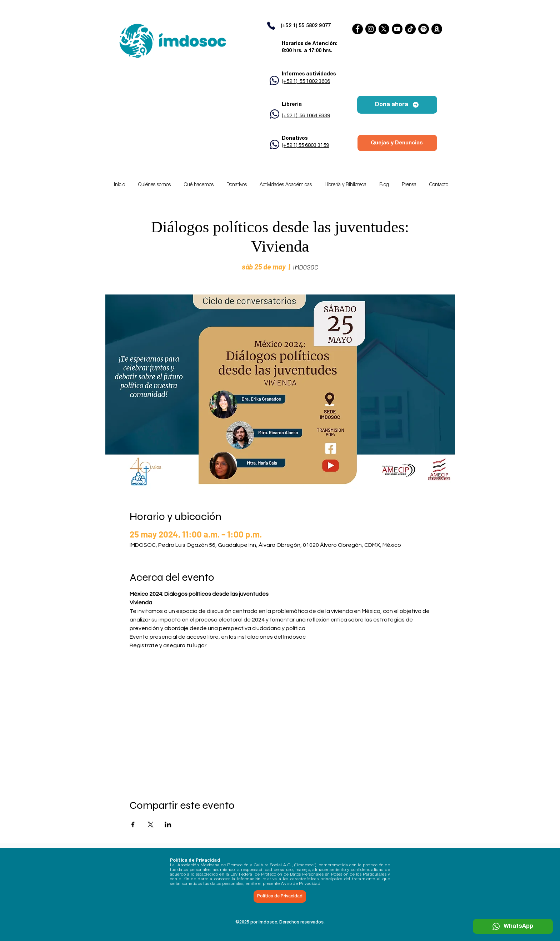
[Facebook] (357, 29)
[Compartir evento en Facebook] (133, 824)
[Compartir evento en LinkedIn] (168, 824)
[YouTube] (397, 29)
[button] (286, 185)
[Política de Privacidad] (280, 897)
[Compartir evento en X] (151, 824)
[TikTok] (410, 29)
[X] (384, 29)
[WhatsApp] (513, 926)
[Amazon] (437, 29)
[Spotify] (424, 29)
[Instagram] (371, 29)
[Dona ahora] (397, 105)
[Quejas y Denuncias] (397, 143)
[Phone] (271, 26)
